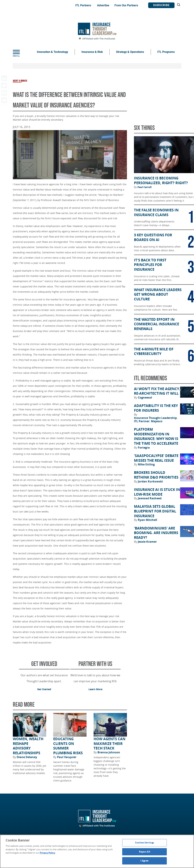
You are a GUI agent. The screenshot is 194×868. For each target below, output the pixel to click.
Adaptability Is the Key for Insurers (156, 408)
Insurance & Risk (92, 52)
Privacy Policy (47, 853)
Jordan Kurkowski (150, 481)
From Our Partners (126, 5)
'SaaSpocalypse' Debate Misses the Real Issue (156, 458)
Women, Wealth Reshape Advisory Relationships (28, 746)
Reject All (145, 852)
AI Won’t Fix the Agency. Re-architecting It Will (157, 391)
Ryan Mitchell (147, 520)
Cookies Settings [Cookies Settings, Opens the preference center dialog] (144, 843)
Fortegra (144, 448)
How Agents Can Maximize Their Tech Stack (109, 744)
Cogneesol (145, 397)
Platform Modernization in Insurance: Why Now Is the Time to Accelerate (156, 436)
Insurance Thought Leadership (156, 418)
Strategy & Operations (130, 52)
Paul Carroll (144, 187)
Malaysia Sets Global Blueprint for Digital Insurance (155, 511)
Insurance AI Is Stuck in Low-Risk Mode (157, 492)
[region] (97, 851)
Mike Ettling (146, 464)
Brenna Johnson (109, 752)
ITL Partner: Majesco (148, 421)
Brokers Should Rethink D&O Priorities (156, 475)
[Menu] (22, 52)
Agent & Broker (20, 81)
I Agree (144, 861)
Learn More (95, 689)
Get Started (44, 689)
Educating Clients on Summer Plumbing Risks (68, 746)
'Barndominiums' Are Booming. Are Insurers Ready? (156, 533)
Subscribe (161, 5)
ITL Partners (83, 5)
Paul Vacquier (67, 757)
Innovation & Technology (52, 52)
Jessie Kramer (147, 542)
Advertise (103, 5)
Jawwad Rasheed (150, 498)
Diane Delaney (27, 757)
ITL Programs (166, 52)
